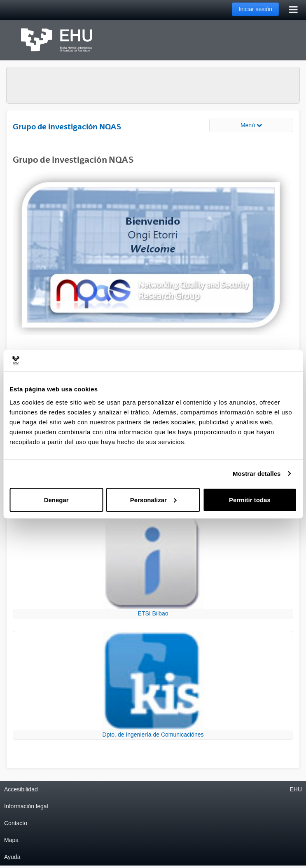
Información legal (26, 806)
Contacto (16, 823)
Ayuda (12, 857)
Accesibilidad (21, 789)
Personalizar (153, 500)
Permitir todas (250, 500)
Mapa (11, 840)
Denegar (56, 500)
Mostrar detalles (257, 474)
